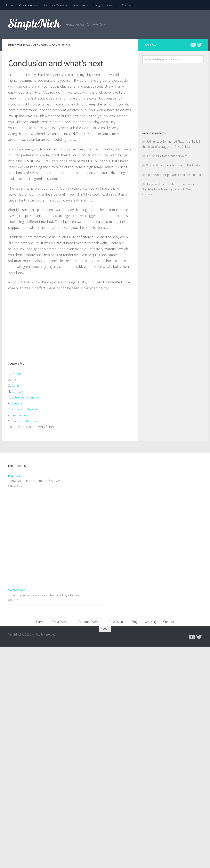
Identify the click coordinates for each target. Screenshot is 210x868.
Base (15, 380)
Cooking (111, 5)
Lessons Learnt (23, 415)
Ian (148, 175)
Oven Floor (20, 385)
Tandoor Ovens (54, 5)
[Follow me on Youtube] (193, 45)
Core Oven (20, 391)
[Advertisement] (173, 97)
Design (17, 374)
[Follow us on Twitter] (199, 45)
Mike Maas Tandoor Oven (172, 156)
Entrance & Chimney (27, 397)
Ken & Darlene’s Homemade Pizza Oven (36, 481)
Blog (97, 5)
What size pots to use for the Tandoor (179, 165)
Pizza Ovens (27, 5)
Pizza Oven (15, 476)
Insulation (19, 403)
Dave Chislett (183, 147)
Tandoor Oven (17, 590)
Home (9, 5)
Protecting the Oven (27, 409)
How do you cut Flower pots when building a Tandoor (45, 595)
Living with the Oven (27, 421)
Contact (127, 5)
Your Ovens (80, 5)
